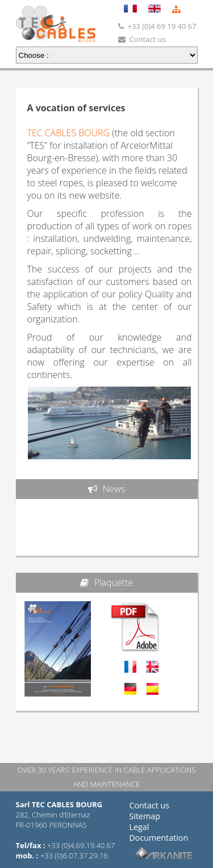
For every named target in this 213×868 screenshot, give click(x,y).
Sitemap (145, 816)
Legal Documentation (159, 832)
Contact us (150, 805)
